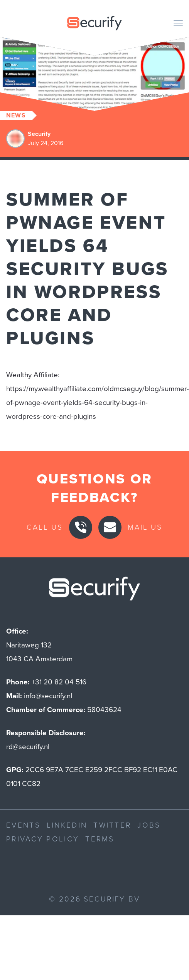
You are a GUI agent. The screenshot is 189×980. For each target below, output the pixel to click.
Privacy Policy (43, 839)
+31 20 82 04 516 (59, 682)
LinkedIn (67, 825)
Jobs (149, 825)
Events (23, 825)
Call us (45, 527)
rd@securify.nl (28, 747)
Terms (100, 839)
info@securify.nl (48, 696)
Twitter (112, 825)
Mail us (145, 527)
